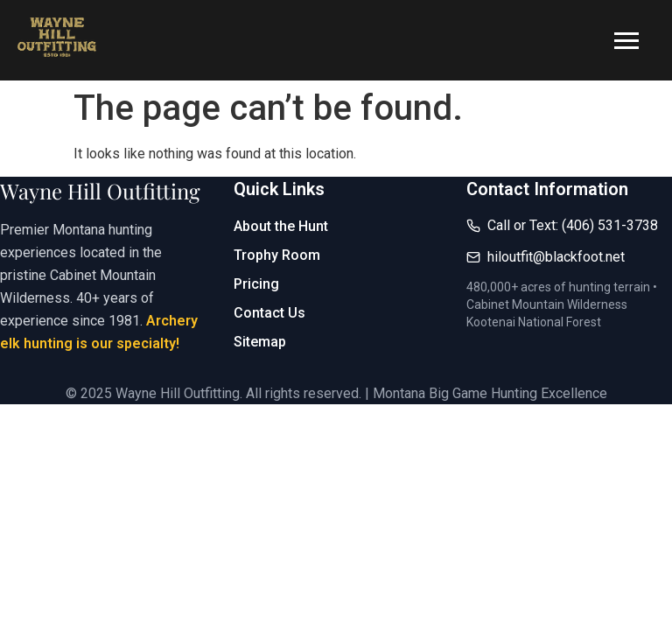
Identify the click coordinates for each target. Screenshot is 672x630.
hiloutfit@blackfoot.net (556, 257)
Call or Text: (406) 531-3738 (573, 225)
